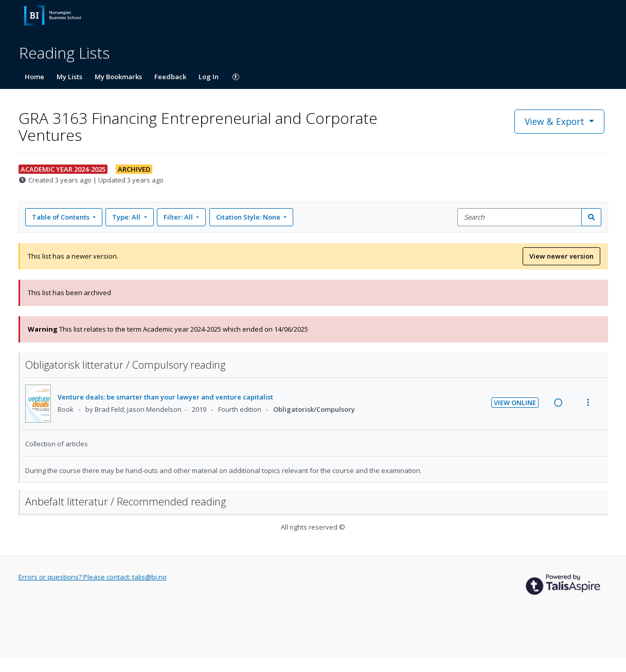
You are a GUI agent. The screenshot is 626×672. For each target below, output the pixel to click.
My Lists (69, 77)
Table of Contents (61, 217)
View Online (515, 403)
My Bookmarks (118, 77)
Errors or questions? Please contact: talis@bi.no (93, 577)
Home (34, 77)
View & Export (556, 121)
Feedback (170, 77)
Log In (209, 77)
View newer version (561, 256)
